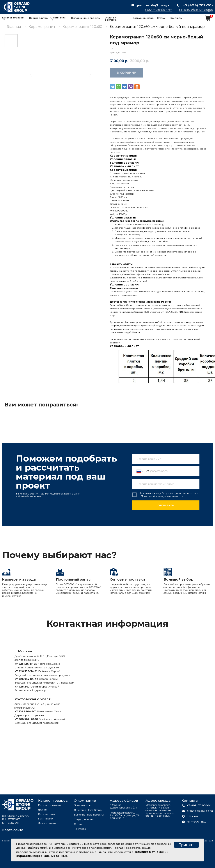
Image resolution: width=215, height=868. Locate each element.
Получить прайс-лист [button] (158, 10)
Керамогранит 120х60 (83, 27)
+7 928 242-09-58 (27, 687)
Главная (14, 27)
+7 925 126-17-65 (26, 664)
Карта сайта (13, 830)
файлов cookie (39, 848)
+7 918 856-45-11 (25, 711)
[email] (166, 484)
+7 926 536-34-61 (26, 671)
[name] (166, 459)
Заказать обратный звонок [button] (196, 10)
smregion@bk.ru (25, 708)
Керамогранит (42, 27)
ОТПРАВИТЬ (166, 505)
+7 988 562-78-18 (26, 719)
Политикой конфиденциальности (162, 496)
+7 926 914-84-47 (26, 679)
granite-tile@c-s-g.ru (27, 660)
